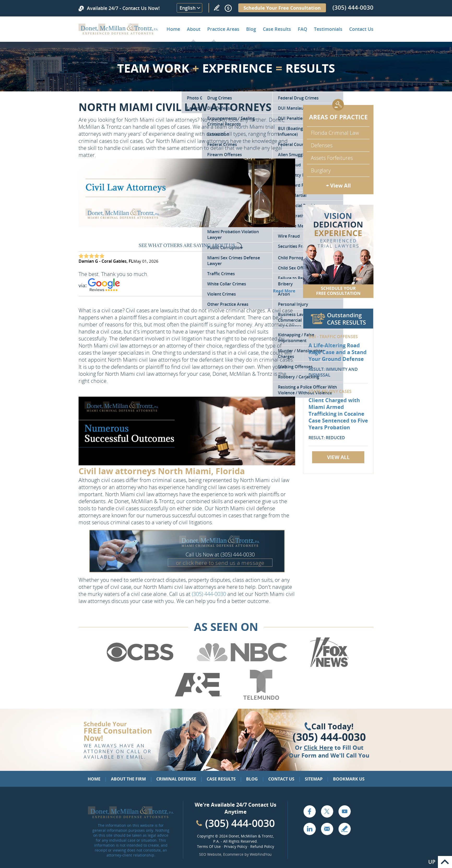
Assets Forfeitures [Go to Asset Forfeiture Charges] (332, 158)
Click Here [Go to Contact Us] (318, 747)
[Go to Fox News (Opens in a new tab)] (329, 666)
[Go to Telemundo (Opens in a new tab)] (261, 699)
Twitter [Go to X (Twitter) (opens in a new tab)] (327, 811)
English (188, 8)
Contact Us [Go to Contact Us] (281, 779)
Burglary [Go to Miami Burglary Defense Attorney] (321, 170)
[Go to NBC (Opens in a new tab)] (242, 666)
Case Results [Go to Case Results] (277, 29)
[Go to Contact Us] (338, 251)
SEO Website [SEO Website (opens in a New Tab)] (210, 854)
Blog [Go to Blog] (252, 779)
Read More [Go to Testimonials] (284, 291)
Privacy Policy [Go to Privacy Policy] (236, 846)
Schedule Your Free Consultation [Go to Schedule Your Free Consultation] (282, 8)
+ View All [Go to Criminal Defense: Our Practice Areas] (338, 186)
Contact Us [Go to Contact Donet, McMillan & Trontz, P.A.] (361, 29)
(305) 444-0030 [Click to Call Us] (329, 737)
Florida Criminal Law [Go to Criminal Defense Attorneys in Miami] (335, 133)
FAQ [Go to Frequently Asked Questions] (302, 29)
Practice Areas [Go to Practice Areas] (223, 29)
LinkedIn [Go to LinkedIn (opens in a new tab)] (310, 829)
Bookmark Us (349, 779)
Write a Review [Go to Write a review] (217, 8)
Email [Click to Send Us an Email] (327, 829)
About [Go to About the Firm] (194, 29)
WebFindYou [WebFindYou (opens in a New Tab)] (261, 854)
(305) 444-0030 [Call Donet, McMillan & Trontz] (353, 7)
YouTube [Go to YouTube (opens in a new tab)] (344, 811)
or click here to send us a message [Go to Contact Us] (220, 563)
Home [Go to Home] (173, 29)
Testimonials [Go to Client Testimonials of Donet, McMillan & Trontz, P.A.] (328, 29)
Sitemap (314, 779)
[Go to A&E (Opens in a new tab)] (198, 699)
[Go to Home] (118, 33)
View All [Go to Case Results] (338, 457)
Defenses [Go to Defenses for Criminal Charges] (322, 145)
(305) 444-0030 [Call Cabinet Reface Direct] (240, 823)
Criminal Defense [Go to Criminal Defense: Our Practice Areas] (176, 779)
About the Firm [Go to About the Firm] (128, 779)
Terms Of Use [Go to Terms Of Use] (209, 846)
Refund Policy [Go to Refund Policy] (262, 846)
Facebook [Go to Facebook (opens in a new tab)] (310, 811)
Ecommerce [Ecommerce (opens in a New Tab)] (233, 854)
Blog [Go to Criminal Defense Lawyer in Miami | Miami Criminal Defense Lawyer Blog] (251, 29)
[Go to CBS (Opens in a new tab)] (140, 666)
